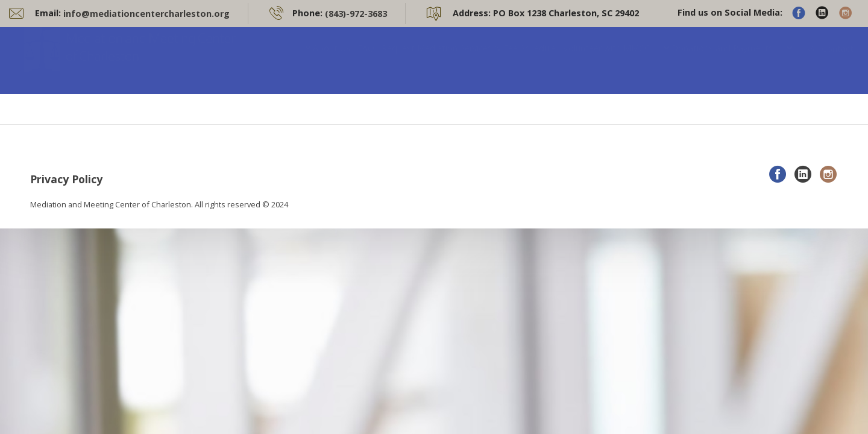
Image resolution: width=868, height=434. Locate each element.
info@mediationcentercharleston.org (146, 14)
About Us (332, 60)
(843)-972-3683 (356, 14)
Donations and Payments (722, 60)
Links (804, 60)
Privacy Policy (66, 179)
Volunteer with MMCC (606, 60)
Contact (838, 61)
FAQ (366, 60)
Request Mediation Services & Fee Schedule (469, 60)
